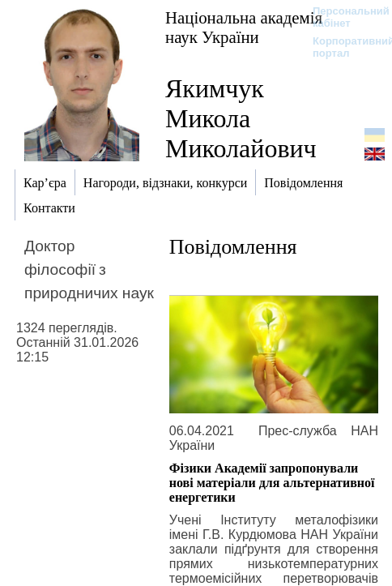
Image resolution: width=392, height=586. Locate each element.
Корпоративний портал (343, 47)
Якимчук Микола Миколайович (241, 118)
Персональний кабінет (343, 17)
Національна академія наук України (244, 27)
